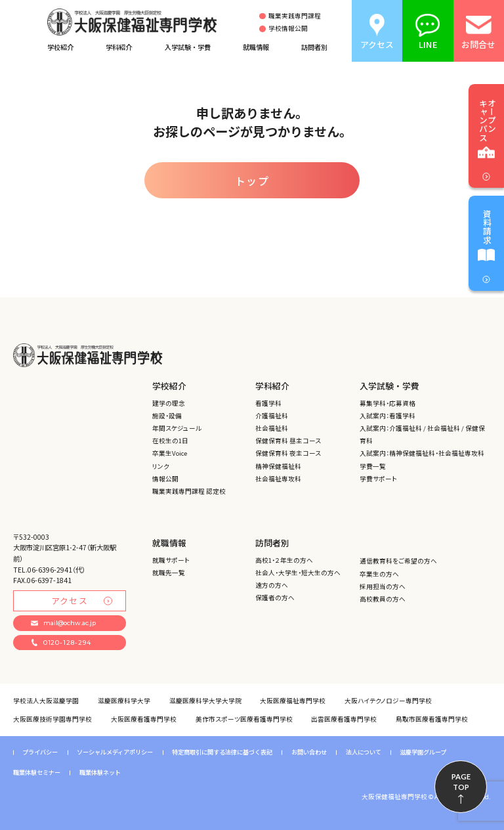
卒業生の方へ (379, 574)
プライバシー (40, 753)
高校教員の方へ (383, 599)
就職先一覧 (169, 573)
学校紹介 (60, 47)
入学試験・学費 (188, 47)
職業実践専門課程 (295, 16)
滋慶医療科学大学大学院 (205, 701)
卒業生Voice (170, 453)
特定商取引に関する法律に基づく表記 (222, 753)
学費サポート (378, 479)
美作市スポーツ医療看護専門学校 (244, 719)
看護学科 (268, 403)
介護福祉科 (272, 416)
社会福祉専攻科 (278, 479)
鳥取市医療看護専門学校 (432, 719)
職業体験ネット (100, 773)
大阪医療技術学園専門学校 (52, 719)
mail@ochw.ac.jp (63, 623)
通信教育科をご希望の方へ (398, 561)
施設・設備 (167, 416)
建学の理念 (169, 403)
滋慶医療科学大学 (124, 701)
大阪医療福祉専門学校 (293, 701)
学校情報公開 (288, 29)
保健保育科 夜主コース (288, 453)
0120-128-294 (61, 643)
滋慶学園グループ (423, 753)
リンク (161, 466)
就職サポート (171, 560)
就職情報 (256, 47)
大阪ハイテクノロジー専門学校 (388, 701)
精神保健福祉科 (278, 466)
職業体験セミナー (37, 773)
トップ (252, 181)
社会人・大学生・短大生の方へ (298, 573)
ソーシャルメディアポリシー (115, 753)
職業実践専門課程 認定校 (189, 491)
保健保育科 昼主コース (288, 441)
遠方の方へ (272, 585)
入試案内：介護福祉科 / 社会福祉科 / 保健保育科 (422, 434)
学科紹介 (119, 47)
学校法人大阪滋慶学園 (46, 701)
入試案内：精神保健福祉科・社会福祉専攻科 (422, 453)
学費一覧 (373, 466)
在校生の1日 (170, 441)
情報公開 (165, 479)
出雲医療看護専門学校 (344, 719)
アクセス (82, 601)
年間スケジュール (177, 428)
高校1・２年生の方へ (284, 560)
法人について (364, 753)
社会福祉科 (272, 428)
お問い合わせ (309, 753)
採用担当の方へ (383, 586)
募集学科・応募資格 (388, 403)
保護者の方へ (275, 598)
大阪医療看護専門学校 (144, 719)
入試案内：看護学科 (388, 416)
